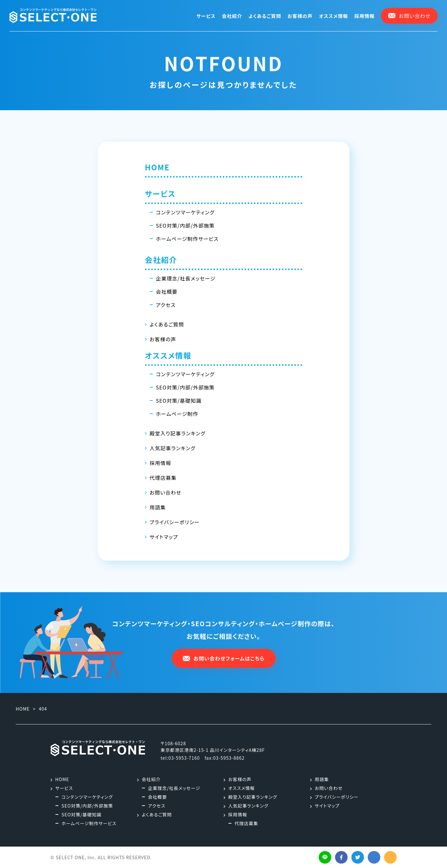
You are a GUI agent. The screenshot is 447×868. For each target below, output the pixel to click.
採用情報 (364, 16)
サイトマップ (164, 537)
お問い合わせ (166, 492)
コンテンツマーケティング (185, 212)
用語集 (158, 507)
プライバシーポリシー (175, 522)
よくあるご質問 (265, 16)
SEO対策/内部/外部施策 (185, 225)
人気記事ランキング (173, 448)
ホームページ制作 (177, 414)
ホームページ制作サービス (187, 239)
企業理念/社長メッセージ (186, 278)
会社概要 (167, 292)
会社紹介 (232, 16)
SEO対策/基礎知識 (179, 400)
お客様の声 (300, 16)
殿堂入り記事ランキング (178, 433)
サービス (206, 16)
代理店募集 (163, 478)
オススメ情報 (334, 16)
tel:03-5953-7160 (180, 758)
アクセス (166, 305)
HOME (157, 167)
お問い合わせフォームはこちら (223, 658)
